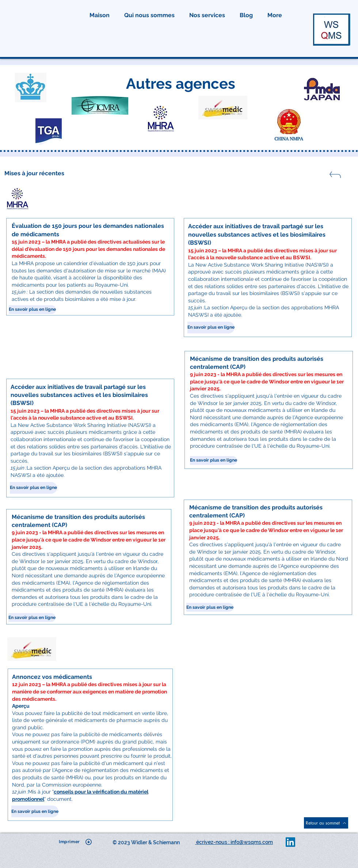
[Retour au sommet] (326, 823)
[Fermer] (335, 177)
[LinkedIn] (290, 842)
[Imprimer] (76, 842)
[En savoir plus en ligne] (32, 310)
